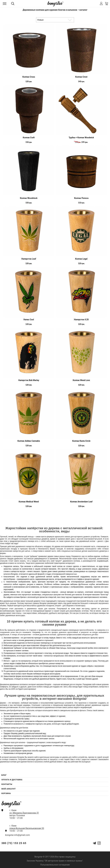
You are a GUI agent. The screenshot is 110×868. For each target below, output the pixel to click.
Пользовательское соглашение (55, 865)
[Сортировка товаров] (55, 20)
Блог (4, 775)
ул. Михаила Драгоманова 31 (24, 813)
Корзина (6, 793)
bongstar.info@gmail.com (17, 835)
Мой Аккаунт (9, 789)
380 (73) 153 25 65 (14, 843)
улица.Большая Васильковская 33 (27, 828)
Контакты (7, 784)
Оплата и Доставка (12, 780)
